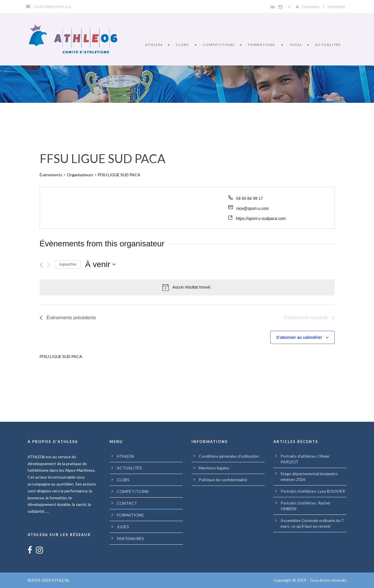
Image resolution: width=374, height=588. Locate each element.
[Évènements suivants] (49, 265)
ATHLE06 (154, 45)
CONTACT (127, 503)
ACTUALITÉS (328, 45)
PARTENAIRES (130, 538)
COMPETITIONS (219, 45)
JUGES (296, 45)
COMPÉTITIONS (133, 491)
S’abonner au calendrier (299, 337)
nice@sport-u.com (252, 208)
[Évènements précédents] (41, 265)
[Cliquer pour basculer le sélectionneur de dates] (100, 264)
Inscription (336, 7)
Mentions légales (214, 468)
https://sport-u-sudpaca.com (261, 218)
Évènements (51, 175)
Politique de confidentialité (223, 480)
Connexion (310, 7)
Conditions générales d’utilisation (229, 456)
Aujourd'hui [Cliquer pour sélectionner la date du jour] (68, 264)
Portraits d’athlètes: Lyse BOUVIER (313, 491)
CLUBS (182, 45)
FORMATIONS (262, 45)
